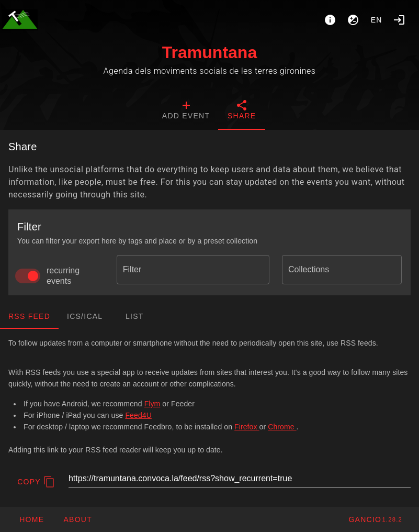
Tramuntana (209, 52)
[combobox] (193, 270)
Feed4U (138, 415)
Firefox (247, 427)
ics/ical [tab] (85, 316)
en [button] (377, 20)
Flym (152, 404)
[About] (330, 20)
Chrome (282, 427)
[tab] (186, 111)
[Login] (399, 20)
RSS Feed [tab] (29, 316)
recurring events (63, 276)
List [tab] (135, 316)
